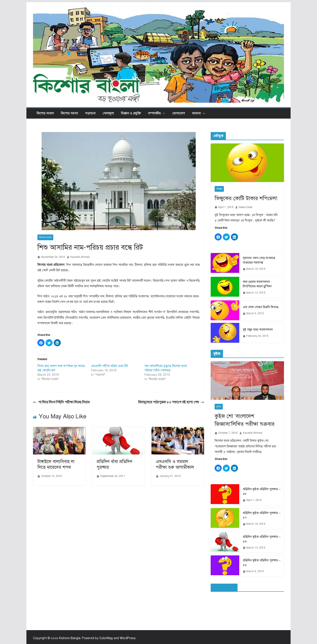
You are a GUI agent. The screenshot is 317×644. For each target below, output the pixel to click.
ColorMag (106, 638)
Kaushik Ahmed (80, 257)
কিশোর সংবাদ (45, 113)
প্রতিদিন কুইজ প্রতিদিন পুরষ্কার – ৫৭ (262, 515)
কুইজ (219, 407)
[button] (163, 113)
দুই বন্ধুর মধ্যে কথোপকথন (258, 330)
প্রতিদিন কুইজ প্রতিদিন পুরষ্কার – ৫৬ (262, 539)
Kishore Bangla (70, 638)
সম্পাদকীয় (154, 113)
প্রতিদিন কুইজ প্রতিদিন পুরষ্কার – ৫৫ (262, 563)
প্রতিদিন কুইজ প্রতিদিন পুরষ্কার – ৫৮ (262, 491)
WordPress (128, 638)
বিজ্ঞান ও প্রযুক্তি (131, 113)
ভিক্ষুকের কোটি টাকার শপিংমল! (246, 198)
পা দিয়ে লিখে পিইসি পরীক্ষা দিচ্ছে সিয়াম (61, 402)
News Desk (245, 207)
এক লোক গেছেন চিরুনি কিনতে (261, 307)
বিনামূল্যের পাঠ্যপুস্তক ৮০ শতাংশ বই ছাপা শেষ (171, 402)
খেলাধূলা (108, 113)
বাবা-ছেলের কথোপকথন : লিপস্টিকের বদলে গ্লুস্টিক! (257, 284)
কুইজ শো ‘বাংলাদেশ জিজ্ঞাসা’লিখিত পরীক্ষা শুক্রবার (245, 420)
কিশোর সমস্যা (69, 113)
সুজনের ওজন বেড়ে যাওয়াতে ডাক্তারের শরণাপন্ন (259, 260)
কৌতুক (219, 189)
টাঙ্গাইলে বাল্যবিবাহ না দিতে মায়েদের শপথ (56, 464)
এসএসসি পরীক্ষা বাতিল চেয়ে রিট (109, 366)
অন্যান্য (196, 113)
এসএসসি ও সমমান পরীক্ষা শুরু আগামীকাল (175, 464)
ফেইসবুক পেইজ (224, 588)
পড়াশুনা (90, 113)
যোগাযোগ (179, 113)
